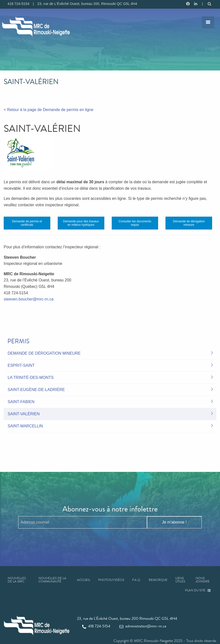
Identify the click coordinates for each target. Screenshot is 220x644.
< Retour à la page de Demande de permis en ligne (48, 110)
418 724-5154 (96, 626)
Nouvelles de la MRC (17, 580)
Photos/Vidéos (111, 580)
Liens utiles (180, 580)
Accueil (84, 580)
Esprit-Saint (21, 365)
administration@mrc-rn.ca (143, 626)
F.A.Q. (137, 580)
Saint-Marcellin (25, 426)
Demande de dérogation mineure (189, 223)
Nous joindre (203, 580)
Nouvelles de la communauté (52, 580)
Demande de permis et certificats (27, 223)
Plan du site (198, 590)
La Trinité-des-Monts (31, 378)
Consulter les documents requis (135, 223)
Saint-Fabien (21, 402)
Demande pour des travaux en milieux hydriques (81, 223)
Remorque (158, 580)
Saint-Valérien (24, 414)
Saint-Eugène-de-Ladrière (36, 390)
